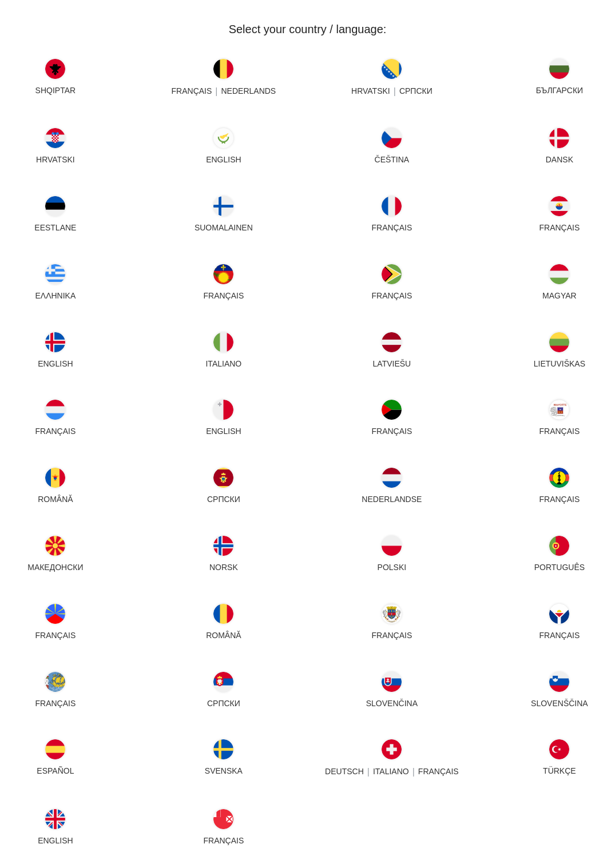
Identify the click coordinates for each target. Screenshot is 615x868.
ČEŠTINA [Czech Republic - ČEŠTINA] (392, 160)
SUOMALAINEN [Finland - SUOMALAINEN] (224, 228)
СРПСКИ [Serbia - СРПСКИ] (224, 703)
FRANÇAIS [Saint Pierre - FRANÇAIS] (55, 703)
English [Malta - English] (223, 431)
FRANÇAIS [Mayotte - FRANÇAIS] (560, 431)
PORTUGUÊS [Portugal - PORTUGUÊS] (560, 567)
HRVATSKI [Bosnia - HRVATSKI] (371, 91)
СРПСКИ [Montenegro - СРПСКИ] (224, 499)
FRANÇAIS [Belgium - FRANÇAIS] (191, 91)
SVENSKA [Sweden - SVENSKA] (224, 771)
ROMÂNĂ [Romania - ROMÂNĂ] (223, 635)
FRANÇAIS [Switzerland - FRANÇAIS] (438, 772)
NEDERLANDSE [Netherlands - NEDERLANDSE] (392, 499)
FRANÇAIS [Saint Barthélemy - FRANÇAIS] (392, 635)
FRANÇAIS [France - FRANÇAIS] (392, 228)
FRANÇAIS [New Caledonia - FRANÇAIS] (560, 499)
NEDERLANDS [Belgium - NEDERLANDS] (248, 91)
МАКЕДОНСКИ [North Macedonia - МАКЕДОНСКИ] (55, 567)
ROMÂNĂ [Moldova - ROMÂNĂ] (55, 499)
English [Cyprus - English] (223, 160)
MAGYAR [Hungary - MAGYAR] (560, 296)
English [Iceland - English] (55, 364)
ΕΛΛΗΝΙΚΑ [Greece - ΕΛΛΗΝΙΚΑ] (55, 296)
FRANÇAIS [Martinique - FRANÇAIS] (392, 431)
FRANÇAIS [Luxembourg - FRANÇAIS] (55, 431)
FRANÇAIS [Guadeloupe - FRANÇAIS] (223, 296)
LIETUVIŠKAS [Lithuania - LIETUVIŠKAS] (560, 364)
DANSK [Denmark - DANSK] (560, 160)
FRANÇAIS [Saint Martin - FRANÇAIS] (560, 635)
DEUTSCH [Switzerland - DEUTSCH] (344, 772)
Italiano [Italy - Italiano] (223, 364)
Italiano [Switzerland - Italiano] (390, 772)
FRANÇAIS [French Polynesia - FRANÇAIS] (560, 228)
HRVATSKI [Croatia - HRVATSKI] (55, 160)
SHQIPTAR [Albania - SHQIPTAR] (56, 90)
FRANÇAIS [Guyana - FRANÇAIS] (392, 296)
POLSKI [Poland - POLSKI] (392, 567)
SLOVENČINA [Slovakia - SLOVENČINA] (391, 703)
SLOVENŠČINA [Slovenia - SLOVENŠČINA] (560, 703)
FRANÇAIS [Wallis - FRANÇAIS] (223, 841)
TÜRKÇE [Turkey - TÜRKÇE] (560, 771)
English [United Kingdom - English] (55, 841)
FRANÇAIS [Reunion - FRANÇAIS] (55, 635)
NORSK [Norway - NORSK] (224, 567)
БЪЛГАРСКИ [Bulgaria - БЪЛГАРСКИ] (560, 90)
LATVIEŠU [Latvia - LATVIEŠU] (392, 364)
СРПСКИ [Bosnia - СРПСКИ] (415, 91)
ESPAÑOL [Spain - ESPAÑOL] (55, 771)
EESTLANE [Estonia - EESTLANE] (55, 228)
